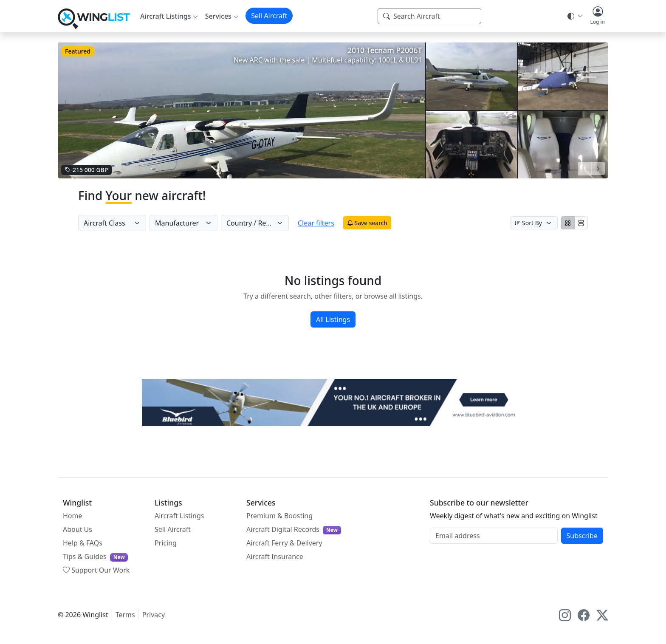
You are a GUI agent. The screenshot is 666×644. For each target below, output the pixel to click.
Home (73, 516)
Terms (125, 615)
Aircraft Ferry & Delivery (284, 543)
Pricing (166, 543)
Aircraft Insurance (275, 556)
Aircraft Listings (179, 516)
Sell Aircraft (269, 16)
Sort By (528, 223)
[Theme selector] (574, 16)
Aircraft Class (104, 223)
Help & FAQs (83, 543)
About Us (78, 529)
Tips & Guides (95, 557)
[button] (597, 16)
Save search (374, 223)
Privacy (154, 615)
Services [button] (218, 16)
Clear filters (323, 223)
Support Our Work (96, 570)
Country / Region (253, 223)
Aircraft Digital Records (294, 530)
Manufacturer (177, 223)
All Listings (333, 319)
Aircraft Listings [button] (166, 16)
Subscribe (582, 536)
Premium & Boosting (279, 516)
